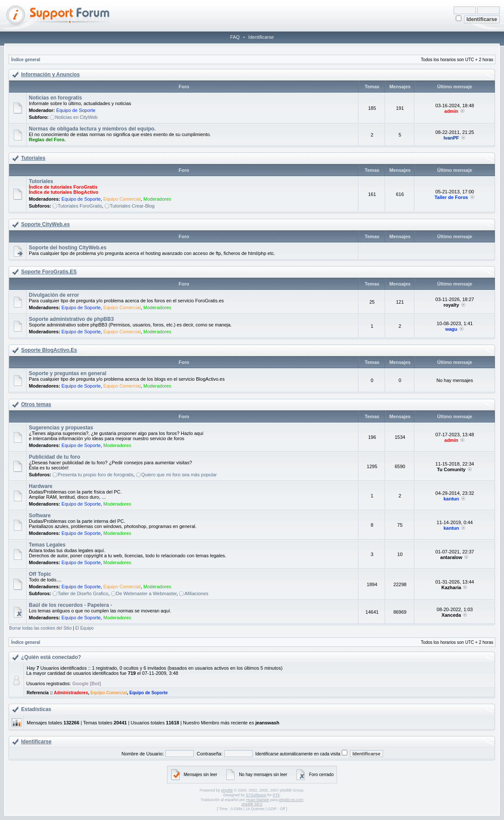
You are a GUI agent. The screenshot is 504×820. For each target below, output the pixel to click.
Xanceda (451, 615)
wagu (451, 329)
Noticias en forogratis (55, 98)
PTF (276, 795)
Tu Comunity (451, 469)
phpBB (227, 790)
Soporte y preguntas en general (68, 373)
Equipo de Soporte (76, 110)
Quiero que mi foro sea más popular (179, 475)
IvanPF (451, 138)
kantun (451, 499)
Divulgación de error (54, 295)
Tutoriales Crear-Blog (132, 206)
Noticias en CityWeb (76, 117)
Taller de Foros (451, 197)
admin (451, 111)
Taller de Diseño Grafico (83, 593)
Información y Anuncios (50, 75)
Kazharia (451, 587)
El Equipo (85, 628)
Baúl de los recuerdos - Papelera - (70, 605)
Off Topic (40, 574)
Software (40, 516)
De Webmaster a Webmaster (147, 593)
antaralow (451, 557)
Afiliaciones (196, 593)
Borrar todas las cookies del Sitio (40, 628)
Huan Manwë (258, 800)
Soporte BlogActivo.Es (49, 350)
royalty (451, 305)
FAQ (235, 37)
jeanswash (267, 723)
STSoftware (256, 795)
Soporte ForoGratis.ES (49, 272)
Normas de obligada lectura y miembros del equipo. (92, 129)
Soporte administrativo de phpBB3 (71, 319)
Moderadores (157, 199)
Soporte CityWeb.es (45, 224)
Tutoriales (33, 158)
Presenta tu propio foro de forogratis (96, 475)
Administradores (71, 693)
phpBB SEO (252, 804)
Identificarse (261, 37)
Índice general (26, 60)
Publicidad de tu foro (54, 457)
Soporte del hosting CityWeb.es (68, 248)
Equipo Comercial (122, 199)
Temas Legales (47, 545)
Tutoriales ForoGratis (80, 206)
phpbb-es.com (291, 800)
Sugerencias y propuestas (61, 428)
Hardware (41, 486)
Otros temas (36, 404)
